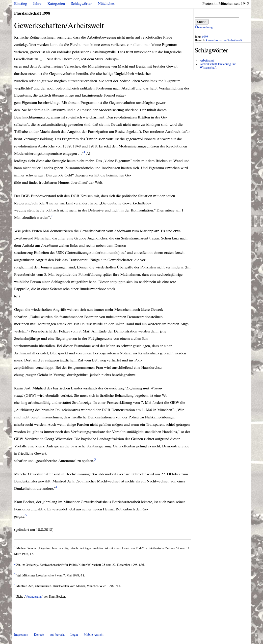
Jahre (37, 4)
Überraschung (204, 27)
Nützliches (106, 4)
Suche (202, 22)
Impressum (21, 635)
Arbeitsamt (207, 61)
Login (74, 635)
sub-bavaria (57, 635)
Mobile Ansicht (94, 635)
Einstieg (21, 4)
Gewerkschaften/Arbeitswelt (224, 40)
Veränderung (33, 597)
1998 (205, 37)
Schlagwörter (81, 4)
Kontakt (39, 635)
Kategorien (56, 4)
